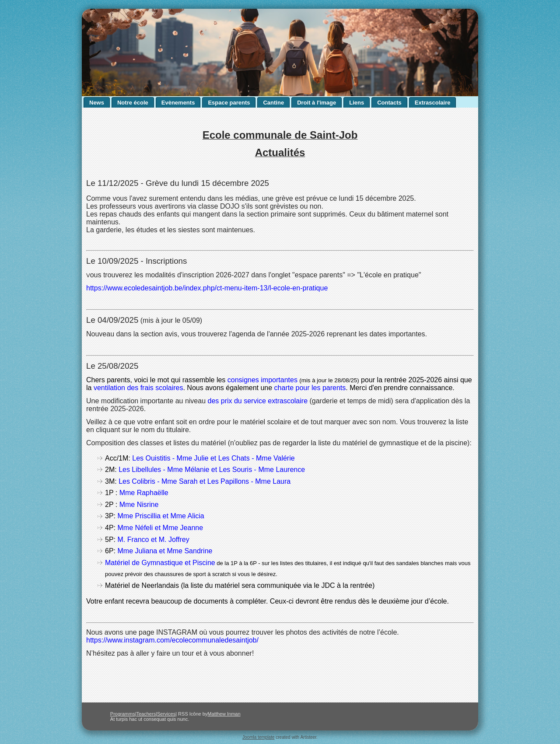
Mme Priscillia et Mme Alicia (162, 516)
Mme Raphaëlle (144, 493)
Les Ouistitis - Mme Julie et (175, 458)
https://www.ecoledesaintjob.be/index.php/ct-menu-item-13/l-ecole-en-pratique (207, 288)
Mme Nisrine (139, 505)
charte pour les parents (310, 388)
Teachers (146, 714)
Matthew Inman (224, 714)
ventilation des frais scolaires (138, 388)
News (97, 103)
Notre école (133, 103)
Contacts (389, 103)
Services (166, 714)
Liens (357, 103)
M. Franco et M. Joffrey (154, 540)
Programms (123, 714)
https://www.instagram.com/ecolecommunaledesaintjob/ (172, 640)
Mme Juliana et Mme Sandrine (165, 551)
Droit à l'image (317, 103)
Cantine (273, 103)
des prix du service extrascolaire (258, 401)
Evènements (178, 103)
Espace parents (229, 103)
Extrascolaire (433, 103)
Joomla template (258, 737)
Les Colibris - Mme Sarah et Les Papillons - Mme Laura (205, 481)
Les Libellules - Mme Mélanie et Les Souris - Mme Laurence (212, 470)
